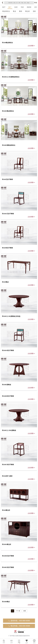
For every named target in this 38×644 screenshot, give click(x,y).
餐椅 (21, 11)
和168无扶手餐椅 (7, 179)
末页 (25, 611)
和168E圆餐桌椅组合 (9, 145)
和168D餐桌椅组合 (8, 111)
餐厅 (10, 7)
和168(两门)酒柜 (7, 476)
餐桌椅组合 (6, 11)
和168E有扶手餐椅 (8, 567)
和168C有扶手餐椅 (8, 465)
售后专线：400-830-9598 (19, 626)
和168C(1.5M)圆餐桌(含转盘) (11, 316)
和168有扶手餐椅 (7, 248)
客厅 (4, 7)
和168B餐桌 (6, 602)
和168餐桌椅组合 (7, 43)
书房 (22, 7)
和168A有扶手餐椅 (8, 350)
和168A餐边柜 (7, 544)
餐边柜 (28, 11)
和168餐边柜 (6, 510)
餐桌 (14, 11)
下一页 (18, 611)
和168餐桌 (5, 282)
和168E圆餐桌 (7, 385)
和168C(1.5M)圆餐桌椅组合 (11, 77)
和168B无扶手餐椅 (8, 556)
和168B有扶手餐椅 (8, 396)
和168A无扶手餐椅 (8, 214)
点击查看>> (31, 46)
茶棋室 (29, 7)
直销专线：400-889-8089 (19, 621)
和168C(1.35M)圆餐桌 (9, 430)
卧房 (16, 7)
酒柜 (34, 11)
